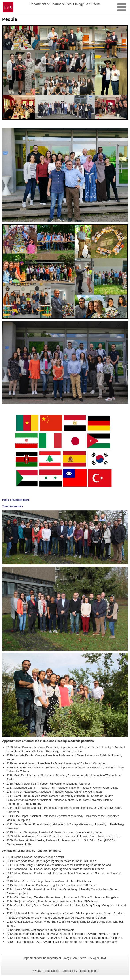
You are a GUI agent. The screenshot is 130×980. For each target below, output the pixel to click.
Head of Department (16, 500)
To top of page (89, 971)
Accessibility (70, 971)
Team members (12, 506)
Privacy (36, 971)
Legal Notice (51, 971)
